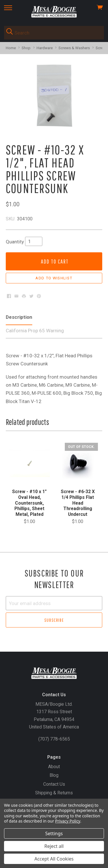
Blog (54, 775)
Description (19, 317)
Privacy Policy (68, 821)
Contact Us (54, 784)
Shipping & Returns (54, 793)
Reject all (54, 846)
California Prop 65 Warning (35, 331)
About (54, 767)
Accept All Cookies (54, 859)
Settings (54, 833)
